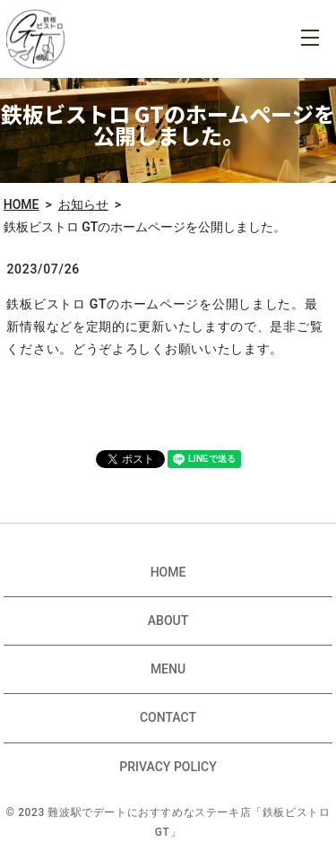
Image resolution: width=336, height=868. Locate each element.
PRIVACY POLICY (168, 767)
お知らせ (83, 204)
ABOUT (168, 621)
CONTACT (168, 717)
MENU (310, 38)
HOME (22, 204)
